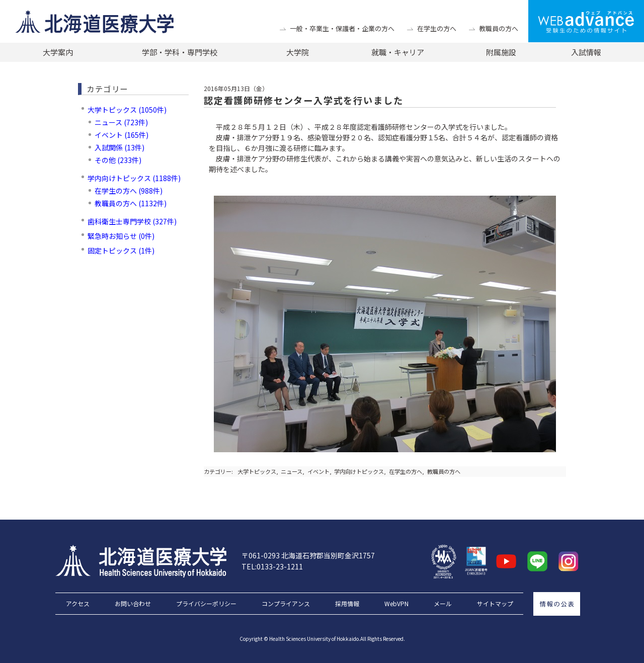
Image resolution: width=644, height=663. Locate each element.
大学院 (298, 52)
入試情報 (586, 52)
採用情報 (347, 604)
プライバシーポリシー (206, 604)
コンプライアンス (286, 604)
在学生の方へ (437, 28)
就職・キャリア (398, 52)
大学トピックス (257, 471)
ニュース (292, 471)
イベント (318, 471)
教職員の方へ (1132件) (131, 203)
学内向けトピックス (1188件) (134, 178)
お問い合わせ (133, 604)
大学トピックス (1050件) (127, 110)
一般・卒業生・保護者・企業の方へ (342, 28)
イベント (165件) (122, 135)
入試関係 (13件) (119, 147)
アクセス (78, 604)
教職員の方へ (499, 28)
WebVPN (396, 604)
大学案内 (58, 52)
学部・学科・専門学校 (180, 52)
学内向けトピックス (359, 471)
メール (443, 604)
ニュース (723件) (121, 122)
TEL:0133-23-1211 (272, 566)
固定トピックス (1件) (121, 251)
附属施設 (501, 52)
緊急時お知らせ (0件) (121, 236)
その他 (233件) (118, 160)
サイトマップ (495, 604)
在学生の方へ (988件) (129, 191)
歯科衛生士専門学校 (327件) (132, 221)
